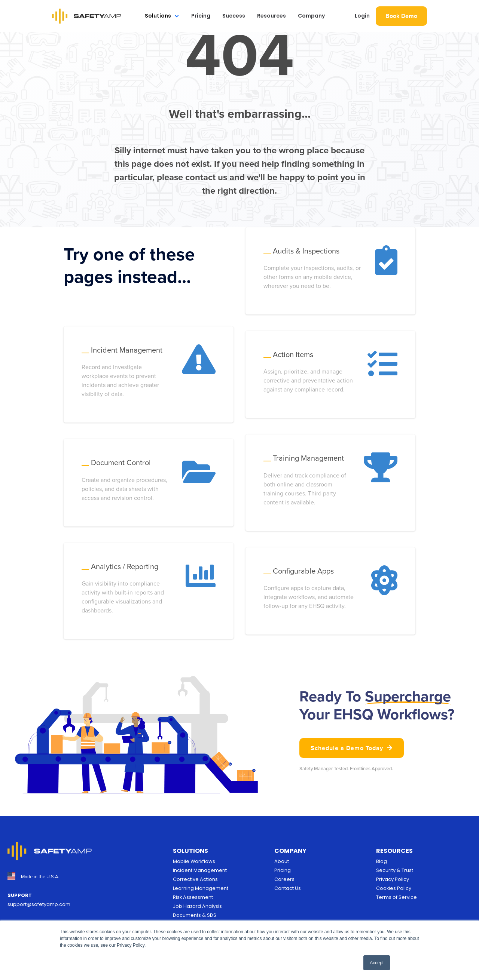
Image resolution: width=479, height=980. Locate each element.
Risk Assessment (193, 897)
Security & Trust (395, 870)
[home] (87, 16)
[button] (162, 16)
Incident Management (200, 870)
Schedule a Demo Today (352, 748)
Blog (382, 861)
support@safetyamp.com (39, 904)
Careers (284, 879)
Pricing (201, 16)
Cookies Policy (394, 888)
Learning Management (201, 888)
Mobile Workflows (194, 861)
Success (234, 16)
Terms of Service (396, 897)
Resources (271, 16)
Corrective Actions (195, 879)
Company (311, 16)
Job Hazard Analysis (197, 906)
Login (362, 16)
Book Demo (401, 16)
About (282, 861)
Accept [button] (377, 963)
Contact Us (288, 888)
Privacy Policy (393, 879)
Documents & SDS (195, 915)
